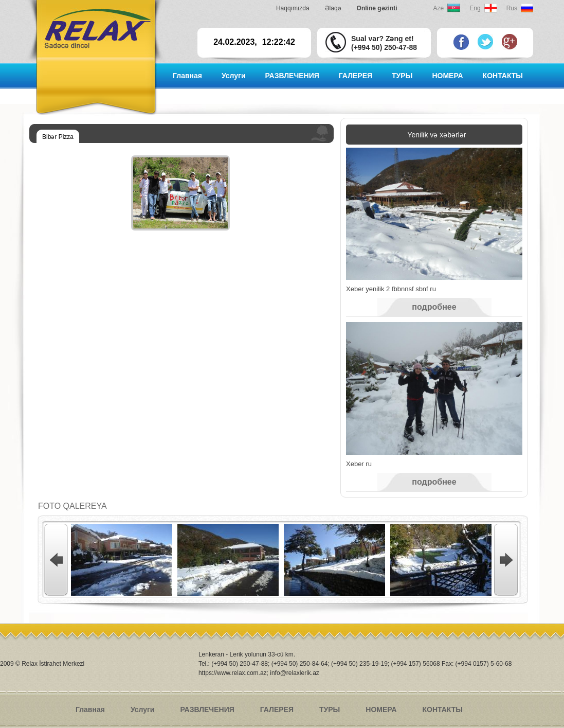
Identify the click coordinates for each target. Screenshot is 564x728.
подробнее (434, 307)
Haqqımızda (293, 8)
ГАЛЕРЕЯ (356, 76)
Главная (187, 76)
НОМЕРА (447, 76)
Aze (439, 8)
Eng (475, 8)
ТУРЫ (402, 76)
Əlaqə (333, 8)
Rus (512, 8)
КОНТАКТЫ (503, 76)
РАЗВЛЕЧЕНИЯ (292, 76)
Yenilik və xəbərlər (437, 135)
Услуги (234, 76)
